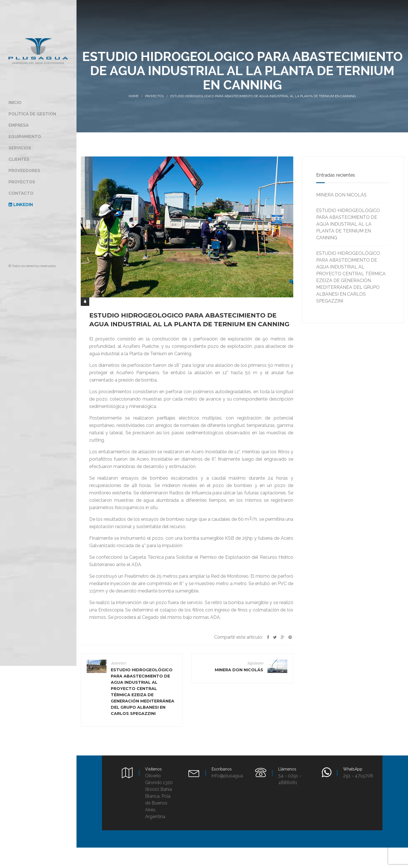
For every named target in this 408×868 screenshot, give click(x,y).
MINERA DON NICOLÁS (341, 195)
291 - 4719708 (358, 776)
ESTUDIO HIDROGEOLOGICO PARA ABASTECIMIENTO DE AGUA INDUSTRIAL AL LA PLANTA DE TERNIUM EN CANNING (348, 224)
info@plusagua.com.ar (235, 776)
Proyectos (154, 96)
